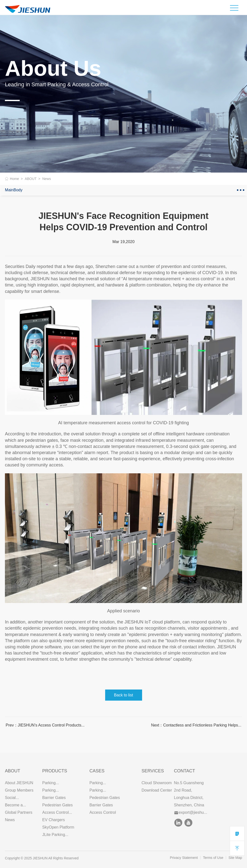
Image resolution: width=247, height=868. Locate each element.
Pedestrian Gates (58, 805)
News (10, 820)
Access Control (103, 812)
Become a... (15, 805)
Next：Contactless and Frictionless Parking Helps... (196, 725)
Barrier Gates (54, 798)
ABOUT (31, 179)
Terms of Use (213, 858)
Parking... (51, 783)
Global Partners (19, 812)
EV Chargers (54, 820)
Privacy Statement (184, 858)
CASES (97, 771)
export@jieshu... (191, 812)
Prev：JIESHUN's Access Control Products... (45, 725)
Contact (184, 771)
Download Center (157, 790)
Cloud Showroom (157, 783)
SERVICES (153, 771)
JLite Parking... (55, 835)
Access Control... (57, 812)
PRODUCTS (55, 771)
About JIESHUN (19, 783)
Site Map (235, 858)
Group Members (19, 790)
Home (14, 179)
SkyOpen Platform (58, 827)
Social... (12, 798)
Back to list (123, 695)
